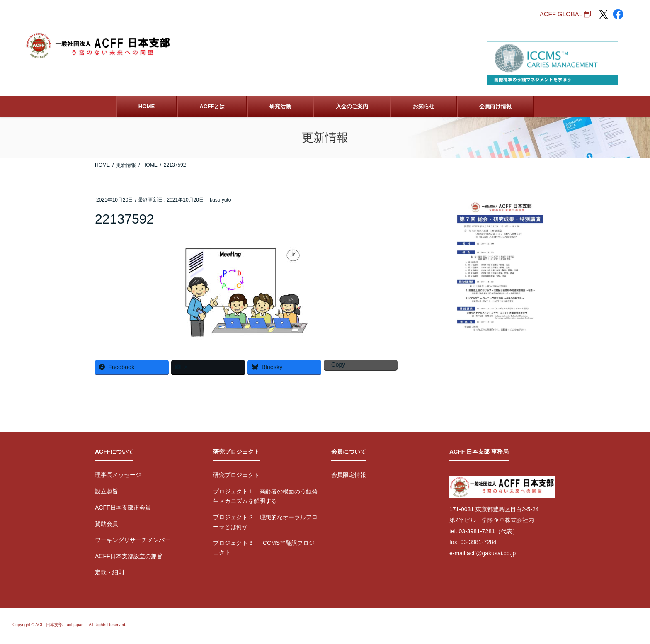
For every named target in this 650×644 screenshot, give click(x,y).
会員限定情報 (349, 475)
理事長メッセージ (118, 475)
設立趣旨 (107, 491)
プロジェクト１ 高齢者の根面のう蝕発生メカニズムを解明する (265, 496)
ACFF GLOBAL (561, 14)
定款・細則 (109, 572)
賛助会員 (107, 524)
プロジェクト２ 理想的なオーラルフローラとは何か (265, 522)
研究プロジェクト (236, 475)
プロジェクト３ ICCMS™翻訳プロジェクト (264, 548)
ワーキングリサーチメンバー (133, 540)
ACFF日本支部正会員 (123, 508)
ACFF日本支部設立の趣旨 (129, 556)
